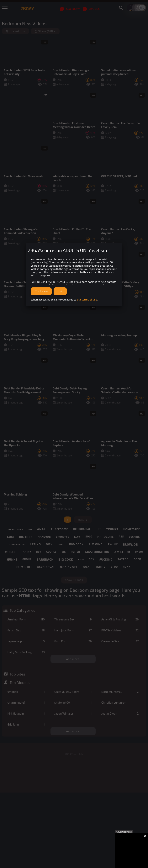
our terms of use (87, 299)
